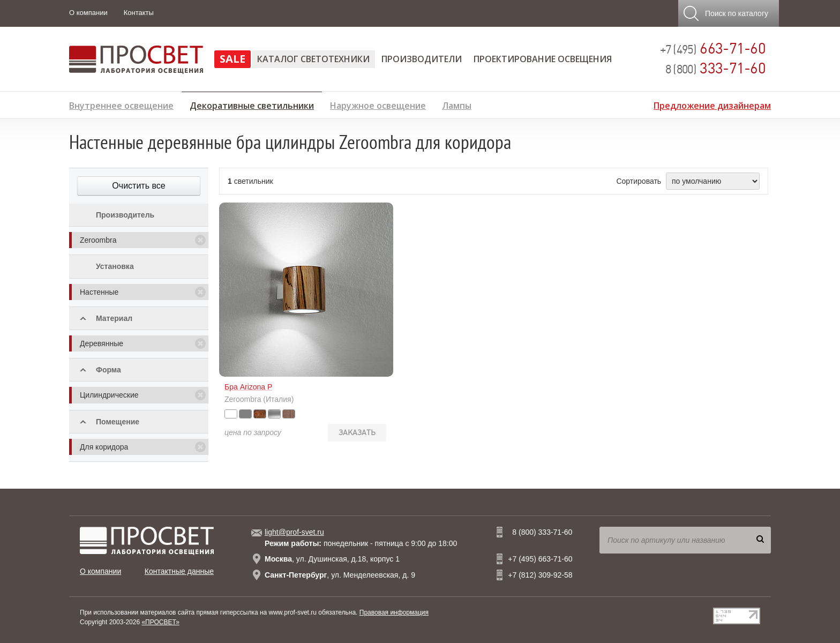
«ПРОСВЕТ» (160, 622)
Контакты (139, 13)
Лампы (457, 104)
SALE (232, 59)
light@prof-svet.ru (294, 532)
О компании (88, 13)
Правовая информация (394, 612)
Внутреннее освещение (121, 104)
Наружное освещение (378, 104)
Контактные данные (179, 571)
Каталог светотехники (313, 59)
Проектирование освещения (543, 59)
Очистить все (138, 186)
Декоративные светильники (252, 104)
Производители (422, 59)
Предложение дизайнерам (712, 104)
